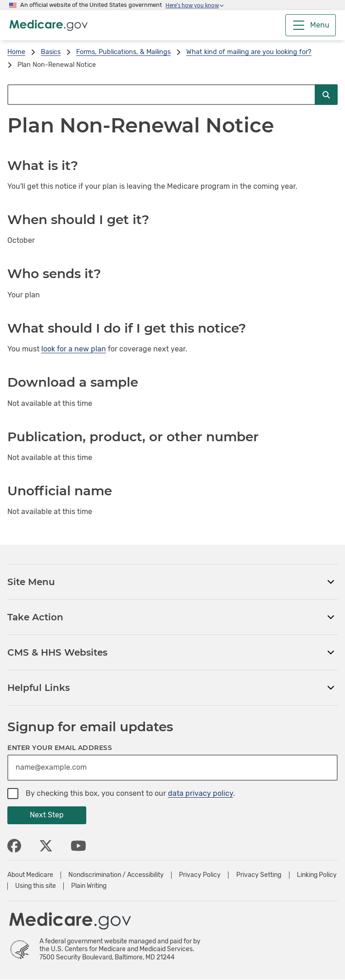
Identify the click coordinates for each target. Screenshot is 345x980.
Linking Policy (317, 875)
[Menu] (311, 25)
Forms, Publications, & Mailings (123, 52)
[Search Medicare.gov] (161, 95)
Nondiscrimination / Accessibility (116, 875)
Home (16, 52)
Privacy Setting (259, 875)
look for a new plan (74, 349)
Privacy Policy (200, 875)
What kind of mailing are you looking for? (249, 52)
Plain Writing (89, 886)
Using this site (36, 886)
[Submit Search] (326, 95)
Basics (51, 52)
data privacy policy (200, 793)
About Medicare (30, 875)
